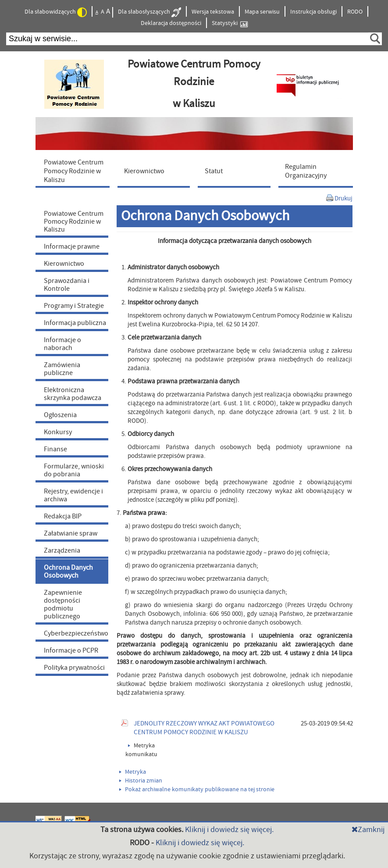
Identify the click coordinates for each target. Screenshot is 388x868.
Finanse (55, 449)
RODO (355, 12)
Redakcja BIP (63, 516)
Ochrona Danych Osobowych (68, 572)
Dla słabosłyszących (150, 12)
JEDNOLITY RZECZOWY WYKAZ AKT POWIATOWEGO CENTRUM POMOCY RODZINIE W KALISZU (204, 728)
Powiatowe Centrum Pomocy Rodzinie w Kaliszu (74, 221)
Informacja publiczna (75, 323)
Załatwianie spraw (71, 533)
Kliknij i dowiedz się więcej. (229, 830)
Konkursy (58, 432)
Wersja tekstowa (213, 12)
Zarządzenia (62, 550)
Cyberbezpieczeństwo (76, 633)
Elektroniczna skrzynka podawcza (73, 394)
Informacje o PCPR (71, 650)
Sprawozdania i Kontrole (67, 285)
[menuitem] (75, 171)
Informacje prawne (72, 246)
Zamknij (368, 830)
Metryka (133, 772)
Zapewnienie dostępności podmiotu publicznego (63, 604)
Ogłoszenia (60, 415)
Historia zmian (141, 781)
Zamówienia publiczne (62, 369)
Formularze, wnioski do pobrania (74, 470)
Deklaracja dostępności (171, 23)
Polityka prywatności (74, 668)
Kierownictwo (64, 264)
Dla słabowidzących (56, 12)
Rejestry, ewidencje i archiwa (73, 495)
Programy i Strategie (74, 306)
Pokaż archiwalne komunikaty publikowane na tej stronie (197, 789)
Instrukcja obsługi (313, 12)
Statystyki (230, 23)
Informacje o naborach (62, 344)
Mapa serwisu (262, 12)
